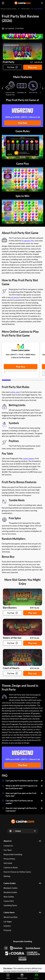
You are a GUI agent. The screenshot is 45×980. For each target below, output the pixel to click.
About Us (8, 841)
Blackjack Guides (11, 888)
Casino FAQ (9, 901)
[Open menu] (3, 3)
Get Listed (8, 863)
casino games (28, 458)
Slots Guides (9, 897)
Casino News (9, 912)
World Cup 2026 (10, 917)
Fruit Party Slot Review (11, 45)
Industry (7, 926)
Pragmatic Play (28, 241)
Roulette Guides (10, 892)
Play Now (23, 123)
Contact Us (8, 846)
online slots (15, 392)
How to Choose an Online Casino (17, 872)
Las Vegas (8, 921)
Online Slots (25, 9)
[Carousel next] (43, 88)
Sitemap (7, 876)
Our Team (8, 850)
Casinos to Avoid (11, 867)
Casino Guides (10, 883)
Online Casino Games (9, 9)
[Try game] (12, 67)
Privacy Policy (9, 859)
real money (15, 297)
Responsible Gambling (13, 854)
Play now (33, 67)
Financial (7, 930)
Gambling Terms (10, 905)
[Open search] (42, 3)
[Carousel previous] (2, 88)
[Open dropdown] (22, 831)
